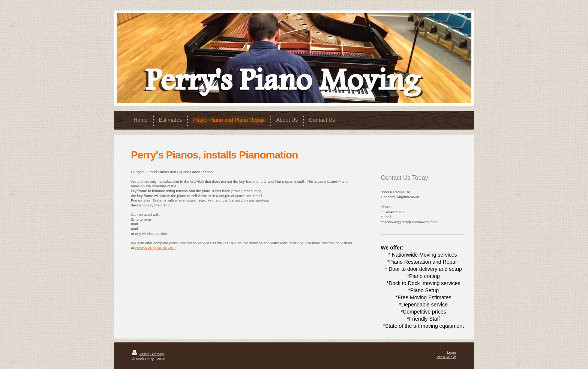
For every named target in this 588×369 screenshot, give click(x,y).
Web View (446, 357)
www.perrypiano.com (155, 247)
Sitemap (157, 354)
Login (451, 352)
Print (140, 354)
